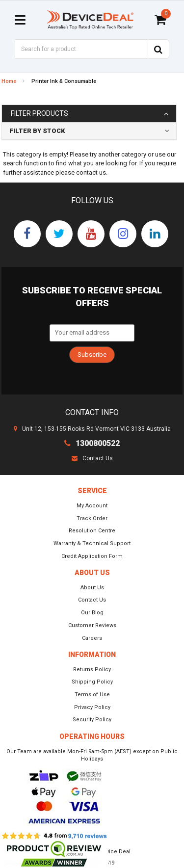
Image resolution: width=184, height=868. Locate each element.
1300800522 (92, 443)
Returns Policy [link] (92, 670)
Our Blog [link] (92, 613)
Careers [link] (92, 638)
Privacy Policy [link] (92, 707)
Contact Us (92, 458)
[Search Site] (158, 49)
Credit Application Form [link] (92, 556)
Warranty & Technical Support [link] (92, 543)
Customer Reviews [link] (92, 625)
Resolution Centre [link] (92, 531)
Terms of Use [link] (92, 695)
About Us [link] (92, 588)
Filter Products (39, 114)
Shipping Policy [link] (92, 682)
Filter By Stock (37, 131)
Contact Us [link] (92, 600)
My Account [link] (92, 506)
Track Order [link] (92, 518)
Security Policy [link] (92, 720)
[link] (27, 234)
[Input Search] (81, 49)
